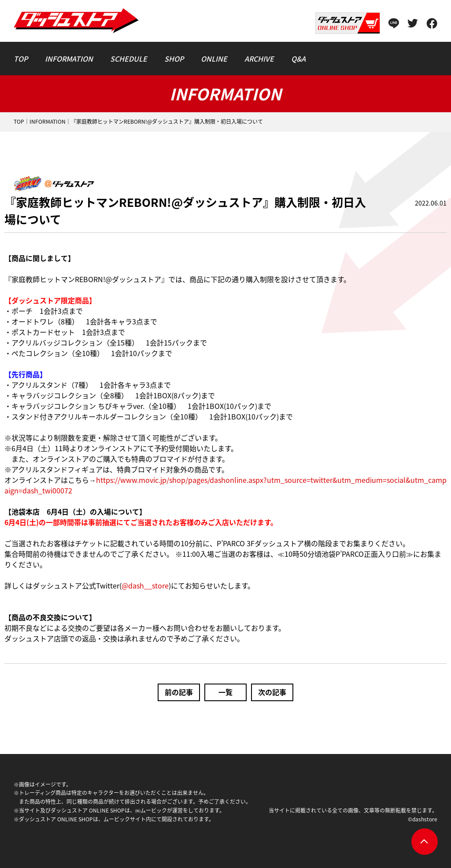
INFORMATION (48, 121)
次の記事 (272, 692)
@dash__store (145, 585)
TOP (19, 121)
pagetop (425, 842)
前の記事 (179, 692)
